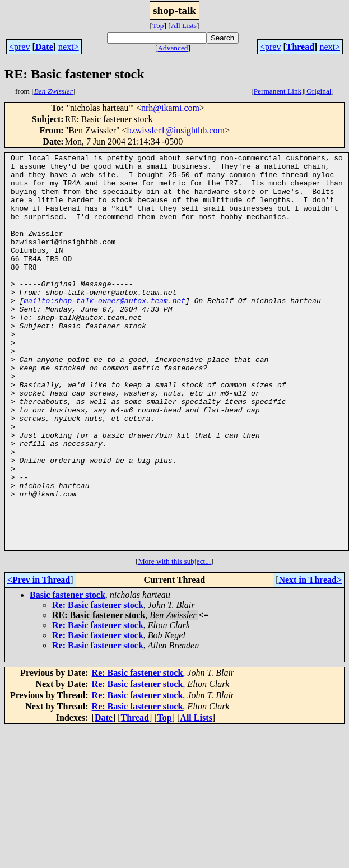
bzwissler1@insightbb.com (176, 130)
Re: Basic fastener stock (98, 684)
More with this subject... (175, 640)
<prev (19, 47)
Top (158, 25)
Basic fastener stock (68, 674)
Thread (300, 47)
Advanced (173, 48)
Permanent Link (278, 91)
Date (44, 47)
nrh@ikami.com (170, 108)
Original (319, 91)
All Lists (184, 25)
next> (69, 47)
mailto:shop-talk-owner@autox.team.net (104, 331)
